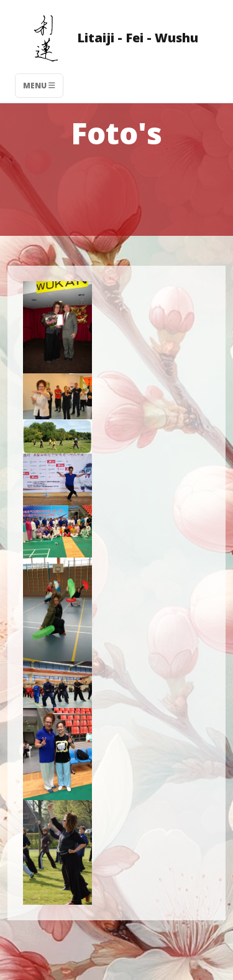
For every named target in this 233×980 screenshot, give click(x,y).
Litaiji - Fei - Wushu (107, 39)
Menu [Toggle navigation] (39, 86)
